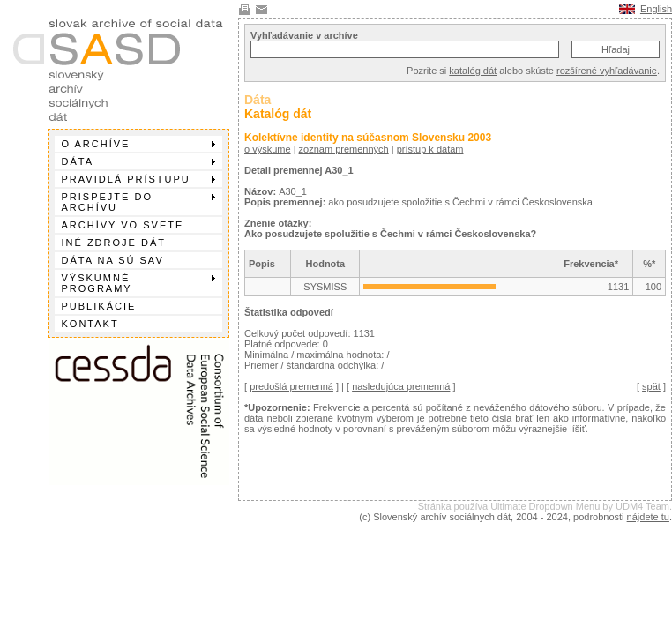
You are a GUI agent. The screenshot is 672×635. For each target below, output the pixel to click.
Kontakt (90, 324)
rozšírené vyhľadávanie (607, 71)
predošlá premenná (291, 386)
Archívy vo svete (123, 225)
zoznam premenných (344, 149)
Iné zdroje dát (114, 243)
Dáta (138, 161)
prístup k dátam (430, 149)
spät (651, 386)
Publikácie (99, 306)
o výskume (268, 149)
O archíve (138, 144)
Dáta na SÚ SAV (113, 260)
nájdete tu (648, 517)
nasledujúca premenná (401, 386)
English (656, 9)
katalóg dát (473, 71)
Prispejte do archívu (138, 202)
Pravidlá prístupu (138, 179)
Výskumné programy (138, 283)
